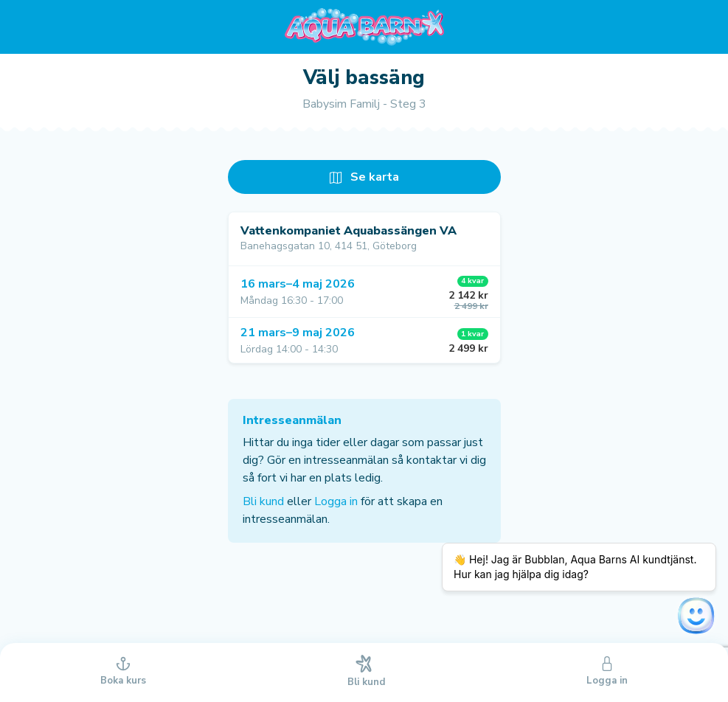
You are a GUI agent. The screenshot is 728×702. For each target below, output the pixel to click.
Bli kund (263, 501)
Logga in (336, 501)
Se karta (364, 177)
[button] (364, 292)
